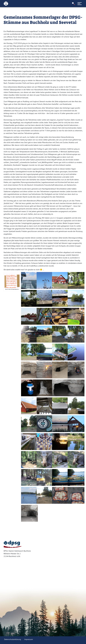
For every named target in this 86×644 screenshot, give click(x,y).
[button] (73, 4)
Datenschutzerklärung (13, 639)
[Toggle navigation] (80, 4)
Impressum (29, 639)
